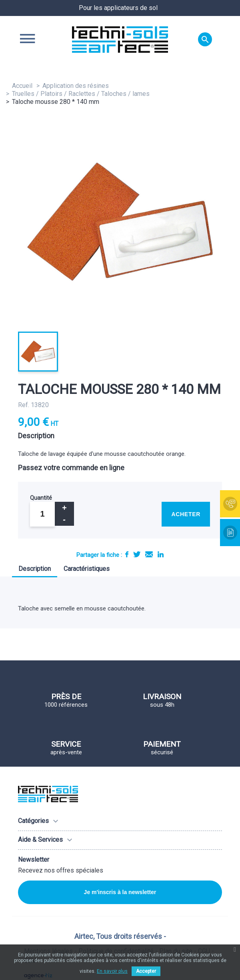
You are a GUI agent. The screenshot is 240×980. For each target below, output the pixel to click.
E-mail (149, 554)
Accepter (146, 971)
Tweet (137, 554)
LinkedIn (161, 554)
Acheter (186, 514)
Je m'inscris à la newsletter (120, 892)
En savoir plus (112, 971)
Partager (127, 554)
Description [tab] (35, 569)
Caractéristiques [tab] (87, 569)
